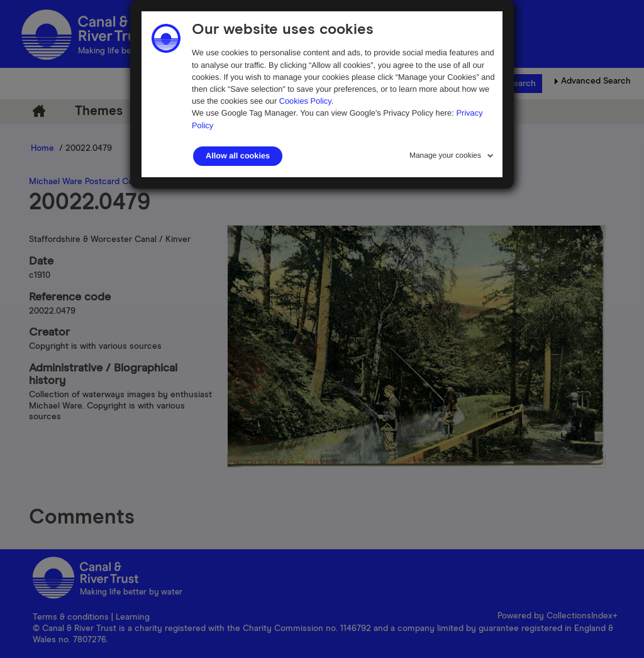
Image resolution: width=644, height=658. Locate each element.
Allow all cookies (238, 156)
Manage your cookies (445, 155)
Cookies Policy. (307, 101)
